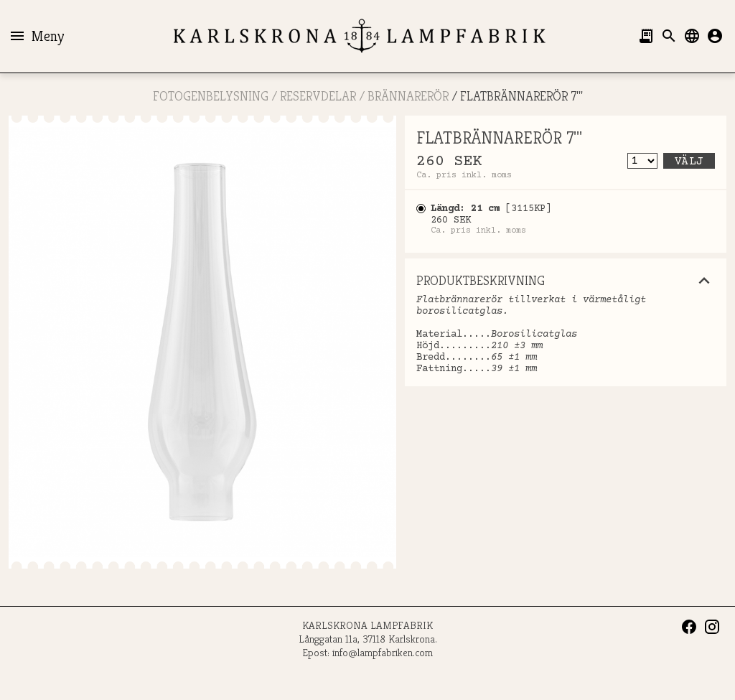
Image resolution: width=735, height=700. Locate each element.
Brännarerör (408, 96)
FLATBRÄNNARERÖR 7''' (521, 96)
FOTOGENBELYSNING (211, 96)
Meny (36, 36)
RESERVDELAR (318, 96)
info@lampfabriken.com (383, 652)
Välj (689, 162)
